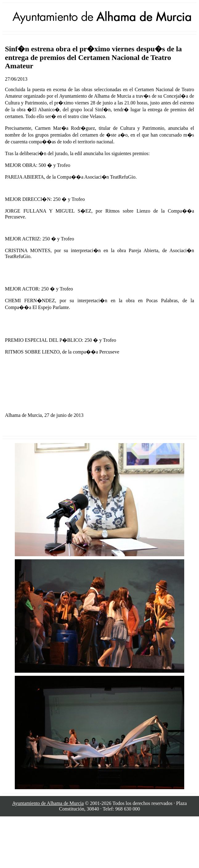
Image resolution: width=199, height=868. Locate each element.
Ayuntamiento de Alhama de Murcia (48, 803)
